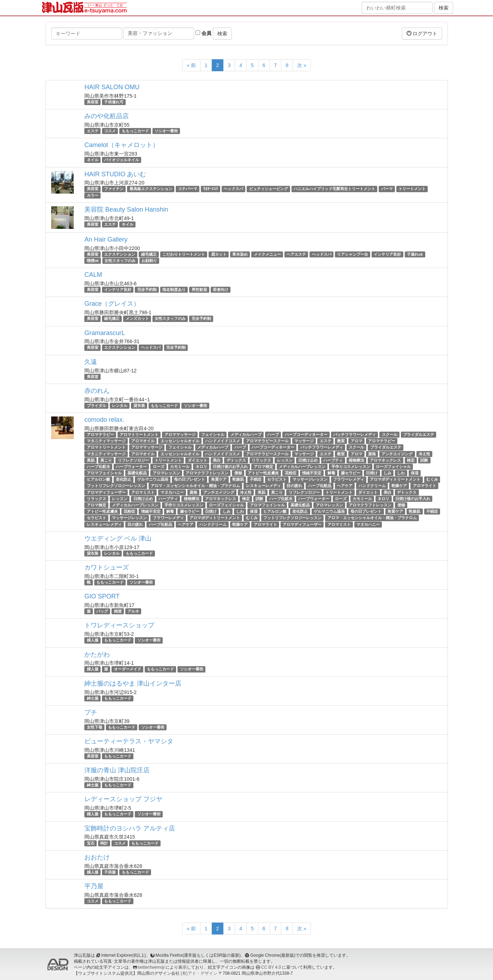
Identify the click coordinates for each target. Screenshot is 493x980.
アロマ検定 (263, 467)
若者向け (221, 290)
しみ (387, 473)
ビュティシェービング (269, 189)
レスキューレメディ (263, 486)
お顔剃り (149, 261)
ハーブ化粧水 (98, 467)
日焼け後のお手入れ (230, 467)
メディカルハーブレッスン (302, 467)
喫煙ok (93, 261)
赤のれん (97, 391)
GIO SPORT (102, 596)
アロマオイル (143, 441)
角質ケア (219, 479)
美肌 (91, 460)
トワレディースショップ (119, 625)
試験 (424, 460)
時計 (104, 843)
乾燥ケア (399, 486)
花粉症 (291, 473)
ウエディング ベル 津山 (118, 538)
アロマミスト (143, 492)
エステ (93, 131)
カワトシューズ (107, 567)
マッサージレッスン (310, 479)
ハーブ (273, 434)
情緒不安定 (312, 473)
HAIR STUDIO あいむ (115, 174)
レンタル (120, 406)
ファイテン (114, 189)
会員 (203, 33)
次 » (302, 65)
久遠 (91, 362)
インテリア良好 (387, 254)
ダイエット (197, 460)
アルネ (133, 611)
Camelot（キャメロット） (122, 145)
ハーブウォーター (131, 467)
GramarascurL (105, 333)
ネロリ (201, 467)
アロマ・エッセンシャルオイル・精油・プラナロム (195, 486)
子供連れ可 (114, 102)
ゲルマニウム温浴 (153, 479)
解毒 (331, 473)
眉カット (219, 254)
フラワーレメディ (349, 479)
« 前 (191, 65)
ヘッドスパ (233, 189)
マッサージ (304, 441)
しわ (401, 473)
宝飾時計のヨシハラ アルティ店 (130, 828)
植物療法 (356, 460)
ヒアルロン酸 (98, 479)
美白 (217, 460)
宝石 (91, 843)
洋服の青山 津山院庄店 (117, 770)
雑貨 (118, 611)
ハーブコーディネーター (306, 434)
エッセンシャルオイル (180, 441)
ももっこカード (135, 131)
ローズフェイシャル (393, 467)
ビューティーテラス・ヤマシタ (129, 741)
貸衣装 (139, 406)
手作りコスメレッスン (351, 467)
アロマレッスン (166, 473)
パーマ (387, 189)
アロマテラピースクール (267, 441)
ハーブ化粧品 (320, 486)
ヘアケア (345, 486)
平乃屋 (94, 886)
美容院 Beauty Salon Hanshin (126, 209)
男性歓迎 (199, 290)
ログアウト (422, 33)
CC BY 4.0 (271, 967)
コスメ (110, 131)
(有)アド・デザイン (199, 973)
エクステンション (120, 254)
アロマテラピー (100, 434)
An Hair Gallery (106, 239)
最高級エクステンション (151, 189)
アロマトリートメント (139, 434)
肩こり (106, 460)
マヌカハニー (172, 492)
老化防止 (124, 479)
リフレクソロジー (133, 460)
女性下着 (95, 727)
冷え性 (424, 454)
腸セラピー (351, 473)
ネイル (93, 160)
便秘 (238, 473)
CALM (93, 275)
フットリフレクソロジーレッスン (116, 486)
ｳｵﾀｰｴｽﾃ (211, 189)
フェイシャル (213, 434)
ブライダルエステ (419, 434)
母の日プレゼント (190, 479)
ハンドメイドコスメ (223, 441)
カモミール (180, 467)
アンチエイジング (397, 454)
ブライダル (97, 406)
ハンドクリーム (372, 486)
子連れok (415, 254)
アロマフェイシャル (104, 473)
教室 (341, 441)
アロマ (357, 441)
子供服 (110, 872)
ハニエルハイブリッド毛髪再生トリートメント (334, 189)
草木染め (240, 254)
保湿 (415, 473)
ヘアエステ (296, 254)
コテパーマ (188, 189)
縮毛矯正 (149, 254)
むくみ (432, 479)
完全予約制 (147, 290)
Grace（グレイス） (112, 304)
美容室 (93, 102)
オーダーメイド (128, 669)
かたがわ (97, 655)
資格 (372, 454)
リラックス (261, 460)
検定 (411, 460)
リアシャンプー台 (353, 254)
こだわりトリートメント (184, 254)
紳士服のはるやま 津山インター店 (133, 683)
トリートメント (412, 189)
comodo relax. (104, 420)
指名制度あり (174, 290)
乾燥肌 (238, 479)
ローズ (159, 467)
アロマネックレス (385, 460)
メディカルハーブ (246, 434)
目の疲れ (294, 486)
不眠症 (256, 479)
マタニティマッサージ (106, 441)
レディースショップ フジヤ (123, 799)
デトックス (236, 460)
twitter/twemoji (151, 967)
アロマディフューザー (106, 492)
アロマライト (425, 486)
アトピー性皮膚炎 (263, 473)
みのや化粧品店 (107, 116)
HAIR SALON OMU (112, 87)
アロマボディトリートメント (395, 479)
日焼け (372, 473)
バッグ (102, 611)
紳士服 (93, 698)
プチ (91, 712)
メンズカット (137, 318)
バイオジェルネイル (122, 160)
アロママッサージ (180, 434)
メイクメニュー (267, 254)
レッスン (285, 460)
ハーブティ (333, 460)
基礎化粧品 (137, 473)
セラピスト (277, 479)
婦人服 (93, 640)
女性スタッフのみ (120, 261)
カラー (93, 195)
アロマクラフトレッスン (207, 473)
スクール (390, 434)
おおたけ (97, 857)
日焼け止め (308, 460)
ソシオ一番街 (166, 131)
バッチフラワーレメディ (354, 434)
